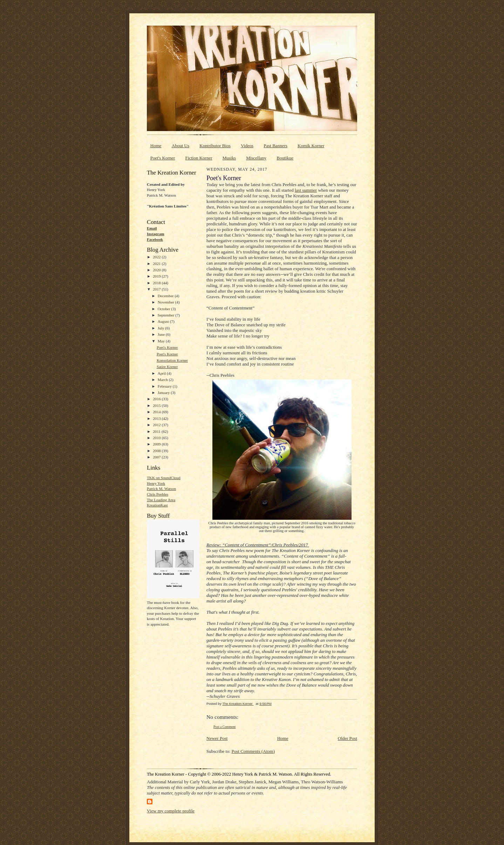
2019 (157, 276)
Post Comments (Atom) (253, 751)
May (162, 341)
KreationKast (157, 505)
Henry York (156, 483)
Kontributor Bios (215, 146)
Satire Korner (167, 367)
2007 (157, 457)
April (162, 373)
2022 (157, 257)
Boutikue (285, 158)
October (165, 309)
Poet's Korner (163, 158)
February (165, 386)
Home (156, 146)
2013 (157, 418)
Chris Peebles (158, 494)
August (164, 321)
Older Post (348, 738)
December (166, 296)
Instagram (156, 234)
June (162, 334)
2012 (157, 425)
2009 (157, 444)
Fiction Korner (199, 158)
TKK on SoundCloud (164, 478)
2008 (157, 451)
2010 (157, 438)
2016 (157, 399)
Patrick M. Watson (161, 489)
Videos (247, 146)
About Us (181, 146)
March (163, 380)
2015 (157, 406)
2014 (157, 412)
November (166, 302)
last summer (306, 190)
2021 (157, 264)
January (164, 393)
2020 (157, 270)
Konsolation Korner (172, 360)
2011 (157, 431)
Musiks (229, 158)
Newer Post (217, 738)
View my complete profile (171, 811)
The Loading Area (161, 500)
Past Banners (275, 146)
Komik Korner (311, 146)
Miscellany (256, 158)
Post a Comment (225, 727)
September (167, 315)
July (161, 328)
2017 (157, 289)
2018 (157, 283)
